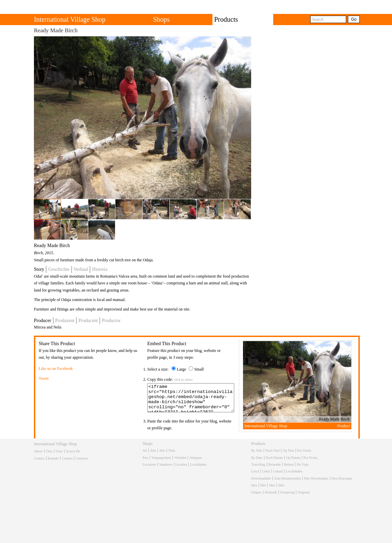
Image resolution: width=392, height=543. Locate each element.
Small (199, 369)
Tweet (44, 378)
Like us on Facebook (56, 369)
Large (182, 369)
